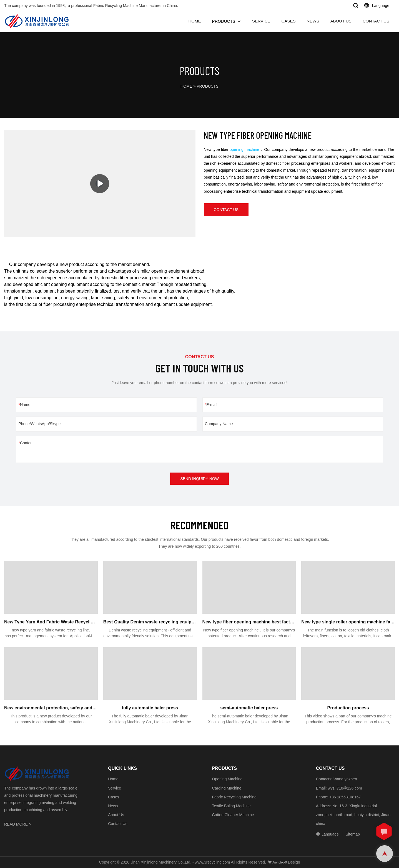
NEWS (313, 21)
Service (115, 788)
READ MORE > (18, 824)
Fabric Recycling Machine (234, 797)
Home (113, 779)
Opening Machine (227, 779)
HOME (195, 21)
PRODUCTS (224, 21)
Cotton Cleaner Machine (233, 815)
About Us (116, 815)
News (113, 806)
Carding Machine (227, 788)
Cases (114, 797)
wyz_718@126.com (345, 788)
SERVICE (261, 21)
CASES (289, 21)
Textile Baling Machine (231, 806)
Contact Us (118, 824)
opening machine (244, 149)
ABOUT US (341, 21)
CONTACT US (376, 21)
